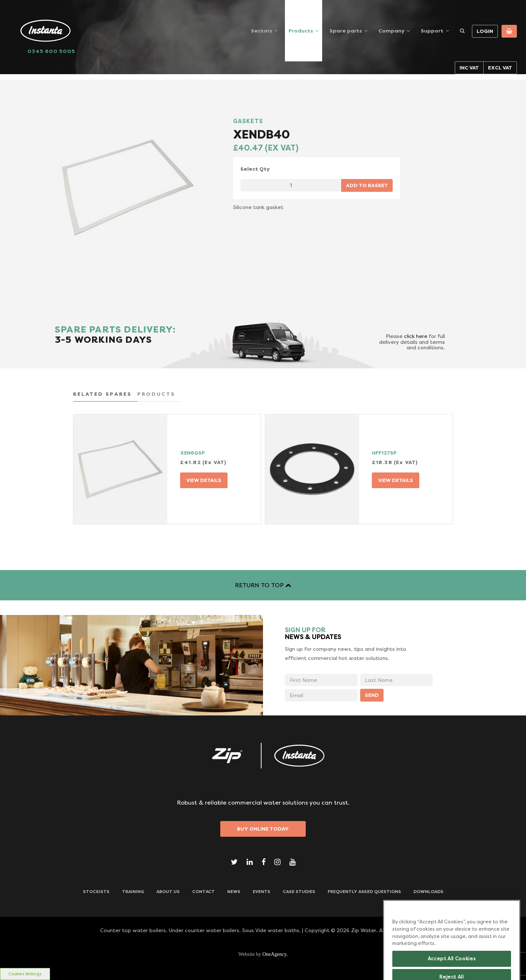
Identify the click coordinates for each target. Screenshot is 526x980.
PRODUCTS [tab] (156, 394)
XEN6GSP (193, 453)
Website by (263, 954)
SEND (372, 695)
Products (301, 31)
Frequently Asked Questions (364, 892)
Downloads (428, 892)
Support (432, 31)
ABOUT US (168, 892)
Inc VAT (469, 68)
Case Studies (299, 892)
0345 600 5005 (51, 51)
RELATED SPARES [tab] (102, 394)
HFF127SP (384, 453)
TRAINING (133, 892)
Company (391, 31)
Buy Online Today (263, 829)
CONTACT (203, 892)
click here (416, 336)
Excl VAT (500, 68)
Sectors (262, 31)
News (234, 892)
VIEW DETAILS (204, 480)
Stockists (96, 892)
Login (485, 31)
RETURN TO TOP (263, 585)
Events (262, 892)
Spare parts (346, 31)
